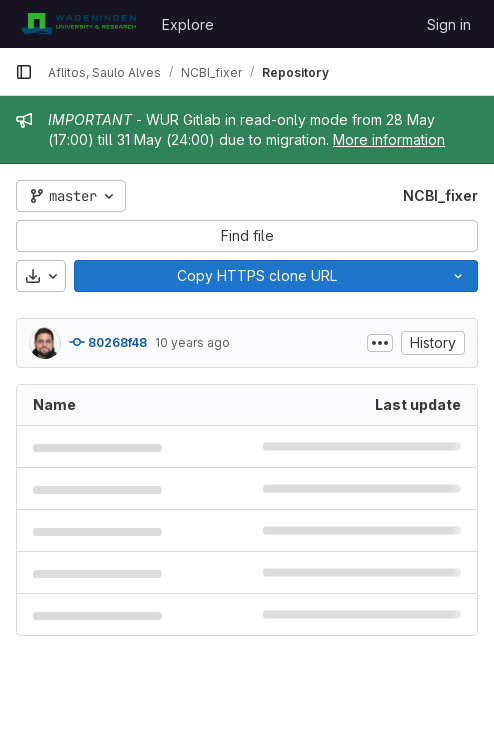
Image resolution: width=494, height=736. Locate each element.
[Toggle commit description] (380, 343)
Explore (188, 24)
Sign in (449, 24)
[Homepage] (78, 24)
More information (389, 139)
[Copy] (256, 276)
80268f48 (108, 342)
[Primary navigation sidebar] (24, 72)
